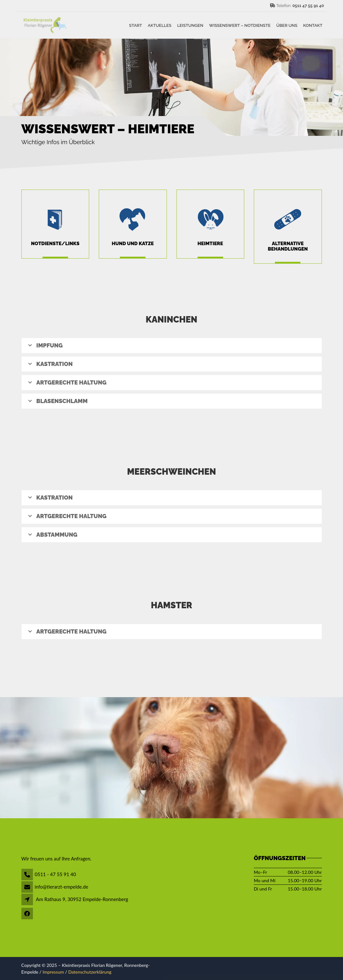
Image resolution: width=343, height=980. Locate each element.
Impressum (53, 972)
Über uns (287, 25)
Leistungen (190, 25)
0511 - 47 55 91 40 (55, 874)
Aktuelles (160, 25)
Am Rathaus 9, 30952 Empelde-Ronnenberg (82, 899)
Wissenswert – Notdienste (240, 25)
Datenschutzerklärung (90, 972)
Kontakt (313, 25)
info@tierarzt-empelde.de (62, 887)
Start (136, 25)
